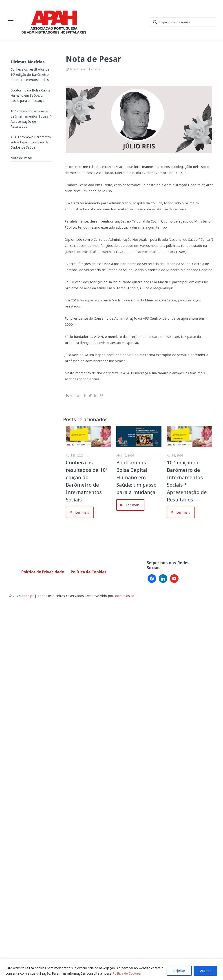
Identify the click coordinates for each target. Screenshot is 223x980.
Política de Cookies (126, 973)
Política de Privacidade (43, 572)
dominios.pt (125, 596)
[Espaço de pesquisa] (183, 22)
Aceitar (205, 971)
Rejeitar (179, 971)
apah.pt (28, 596)
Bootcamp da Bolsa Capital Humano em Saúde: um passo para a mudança (136, 477)
